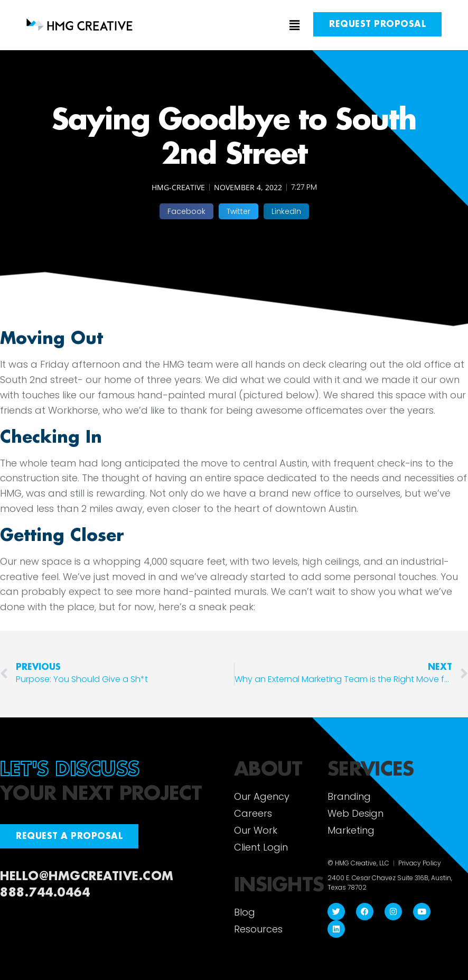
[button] (234, 26)
